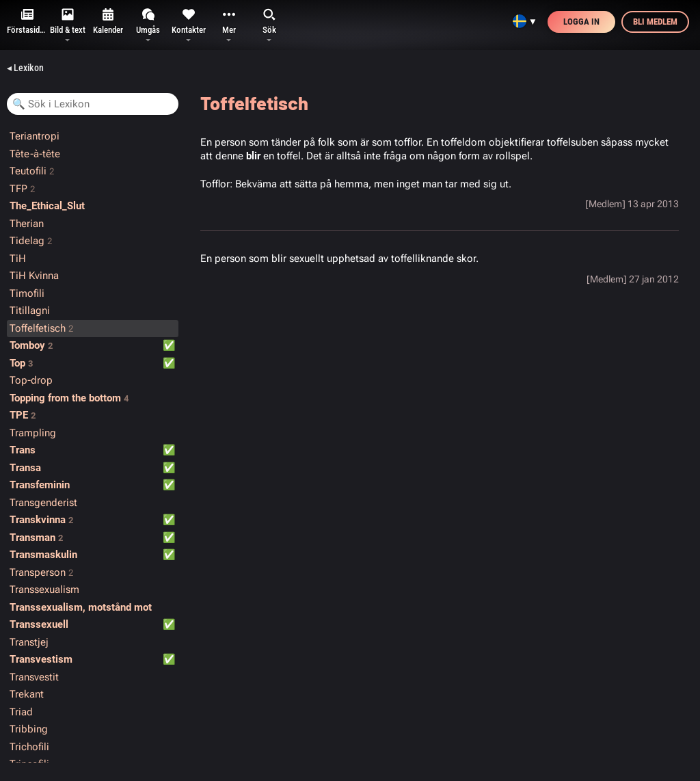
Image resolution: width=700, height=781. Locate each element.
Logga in (581, 22)
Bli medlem (655, 22)
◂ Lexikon (25, 68)
